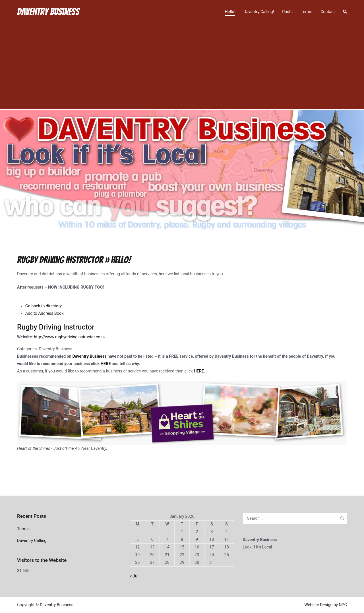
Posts (287, 12)
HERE (106, 364)
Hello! (230, 12)
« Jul (134, 576)
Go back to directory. (44, 306)
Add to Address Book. (45, 313)
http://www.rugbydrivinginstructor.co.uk (70, 337)
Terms (307, 12)
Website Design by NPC (326, 605)
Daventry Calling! (259, 12)
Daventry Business (48, 12)
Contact (328, 12)
